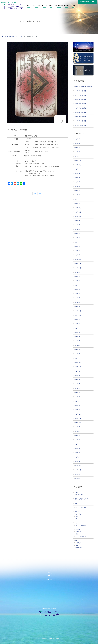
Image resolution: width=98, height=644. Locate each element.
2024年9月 (78, 221)
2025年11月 (78, 161)
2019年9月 (78, 479)
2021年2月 (78, 405)
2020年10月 (78, 423)
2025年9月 (78, 169)
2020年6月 (78, 440)
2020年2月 (78, 457)
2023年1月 (78, 307)
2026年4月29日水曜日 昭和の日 (83, 87)
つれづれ (78, 514)
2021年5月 (78, 393)
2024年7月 (78, 229)
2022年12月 (78, 311)
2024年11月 (78, 212)
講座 (76, 541)
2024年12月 (78, 208)
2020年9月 (78, 427)
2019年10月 (78, 474)
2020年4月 (78, 448)
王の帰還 (78, 532)
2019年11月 (78, 470)
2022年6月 (78, 337)
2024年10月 (78, 216)
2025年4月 (78, 191)
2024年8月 (78, 225)
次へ (40, 194)
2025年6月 (78, 182)
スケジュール (59, 5)
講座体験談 (79, 548)
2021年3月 (78, 401)
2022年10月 (78, 320)
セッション (78, 530)
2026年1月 (78, 152)
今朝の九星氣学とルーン (82, 499)
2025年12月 (78, 156)
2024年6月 (78, 234)
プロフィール (37, 5)
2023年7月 (78, 281)
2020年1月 (78, 461)
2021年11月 (78, 367)
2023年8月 (78, 277)
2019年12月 (78, 466)
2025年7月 (78, 178)
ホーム (29, 5)
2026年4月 (78, 139)
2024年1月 (78, 255)
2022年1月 (78, 358)
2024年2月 (78, 251)
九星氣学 (78, 543)
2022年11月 (78, 315)
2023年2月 (78, 302)
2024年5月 (78, 238)
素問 (76, 503)
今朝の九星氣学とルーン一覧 (14, 36)
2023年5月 (78, 289)
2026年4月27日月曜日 (81, 95)
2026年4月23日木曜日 (81, 112)
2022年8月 (78, 328)
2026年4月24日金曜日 (81, 108)
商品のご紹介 (80, 495)
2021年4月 (78, 397)
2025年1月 (78, 204)
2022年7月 (78, 332)
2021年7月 (78, 384)
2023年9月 (78, 272)
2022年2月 (78, 354)
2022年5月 (78, 341)
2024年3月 (78, 247)
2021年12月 (78, 362)
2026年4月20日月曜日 (81, 125)
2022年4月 (78, 345)
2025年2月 (78, 199)
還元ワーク (79, 534)
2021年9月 (78, 375)
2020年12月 (78, 414)
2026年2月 (78, 148)
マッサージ (78, 523)
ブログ (73, 5)
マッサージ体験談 (81, 525)
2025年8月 (78, 173)
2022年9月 (78, 324)
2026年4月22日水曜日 (81, 117)
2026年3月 (78, 143)
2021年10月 (78, 371)
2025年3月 (78, 195)
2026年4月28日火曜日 (81, 91)
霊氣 (77, 545)
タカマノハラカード (80, 508)
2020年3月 (78, 453)
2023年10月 (78, 268)
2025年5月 (78, 186)
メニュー (44, 5)
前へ (35, 194)
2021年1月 (78, 410)
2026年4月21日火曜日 (81, 121)
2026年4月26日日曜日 (81, 99)
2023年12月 (78, 259)
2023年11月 (78, 264)
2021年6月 (78, 388)
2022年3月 (78, 350)
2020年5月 (78, 444)
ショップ (51, 5)
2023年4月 (78, 294)
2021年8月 (78, 380)
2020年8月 (78, 431)
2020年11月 (78, 418)
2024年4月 (78, 242)
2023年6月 (78, 285)
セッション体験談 (81, 536)
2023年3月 (78, 298)
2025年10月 (78, 165)
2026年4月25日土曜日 (81, 104)
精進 (77, 516)
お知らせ (67, 5)
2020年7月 (78, 436)
